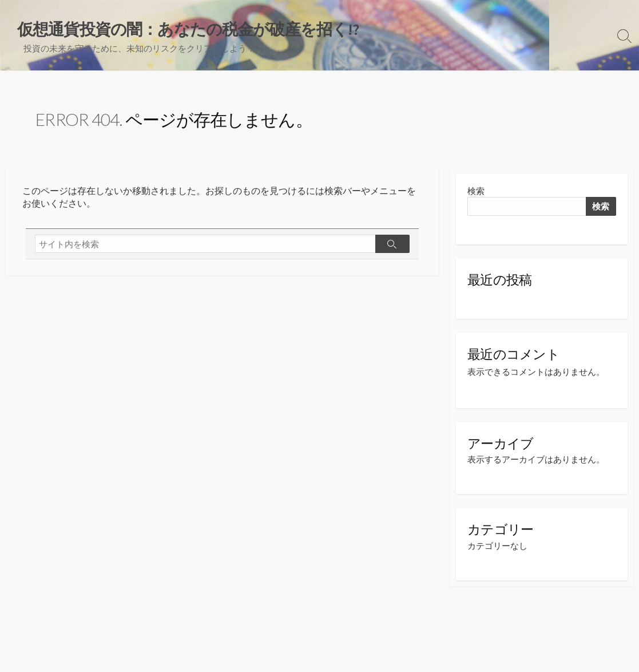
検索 (476, 191)
